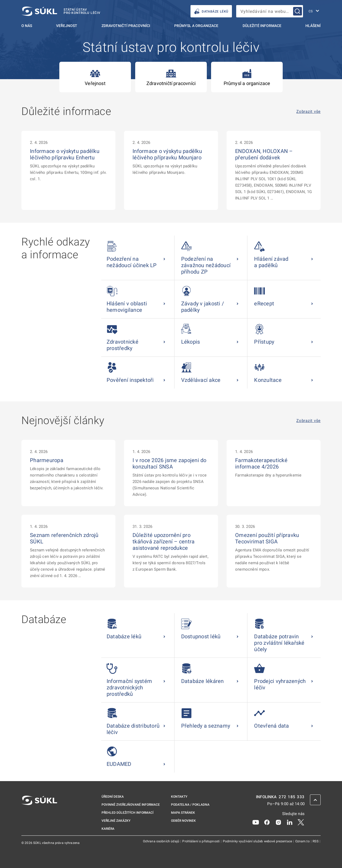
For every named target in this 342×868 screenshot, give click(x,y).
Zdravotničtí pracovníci (126, 26)
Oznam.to (303, 841)
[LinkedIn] (290, 822)
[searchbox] (270, 11)
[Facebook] (267, 822)
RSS (316, 841)
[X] (301, 822)
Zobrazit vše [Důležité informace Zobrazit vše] (308, 112)
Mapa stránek (183, 813)
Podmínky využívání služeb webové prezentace (258, 841)
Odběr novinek (183, 821)
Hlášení (313, 26)
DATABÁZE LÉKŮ (211, 11)
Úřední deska (113, 797)
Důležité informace (262, 26)
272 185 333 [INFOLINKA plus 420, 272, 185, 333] (292, 797)
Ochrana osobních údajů (162, 841)
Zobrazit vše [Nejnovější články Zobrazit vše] (308, 421)
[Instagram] (278, 822)
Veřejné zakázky (116, 821)
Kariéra (108, 829)
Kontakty (179, 797)
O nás (27, 26)
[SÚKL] (61, 11)
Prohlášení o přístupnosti (201, 841)
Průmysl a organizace (196, 26)
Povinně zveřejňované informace (131, 805)
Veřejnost (67, 26)
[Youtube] (256, 822)
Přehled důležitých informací (127, 813)
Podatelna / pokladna (190, 805)
